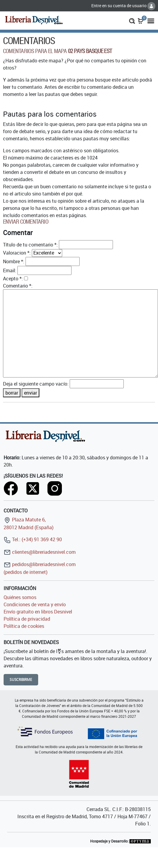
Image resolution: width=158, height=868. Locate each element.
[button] (132, 20)
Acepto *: (13, 279)
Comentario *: (18, 286)
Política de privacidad (27, 619)
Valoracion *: (17, 253)
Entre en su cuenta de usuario (123, 6)
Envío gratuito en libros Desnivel (38, 612)
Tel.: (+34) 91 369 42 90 (33, 539)
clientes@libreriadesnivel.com (40, 552)
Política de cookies (24, 626)
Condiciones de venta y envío (35, 604)
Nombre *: (14, 261)
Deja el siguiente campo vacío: (36, 384)
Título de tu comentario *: (30, 245)
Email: (10, 270)
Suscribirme (21, 680)
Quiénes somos (20, 597)
